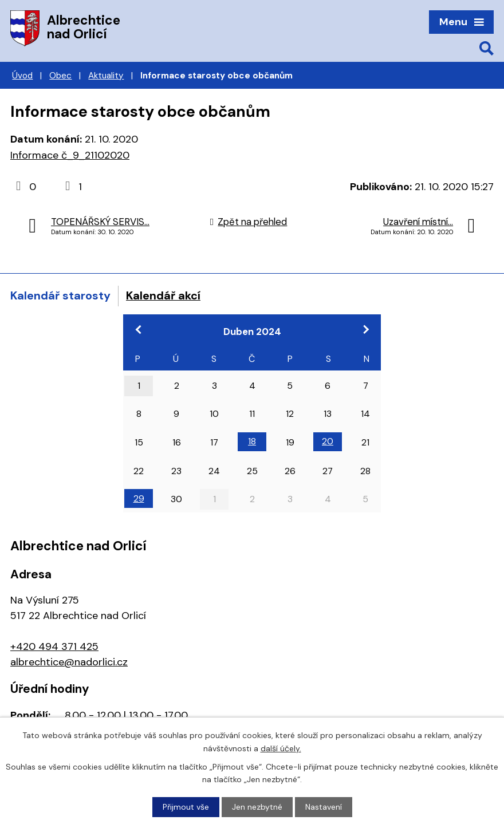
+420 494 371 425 (54, 646)
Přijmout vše (186, 807)
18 (252, 441)
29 (139, 498)
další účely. (281, 748)
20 (328, 441)
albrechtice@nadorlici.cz (69, 662)
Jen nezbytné (257, 807)
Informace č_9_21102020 (70, 155)
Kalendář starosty (60, 295)
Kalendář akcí (163, 295)
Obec (60, 76)
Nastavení (324, 807)
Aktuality (106, 76)
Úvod (22, 76)
